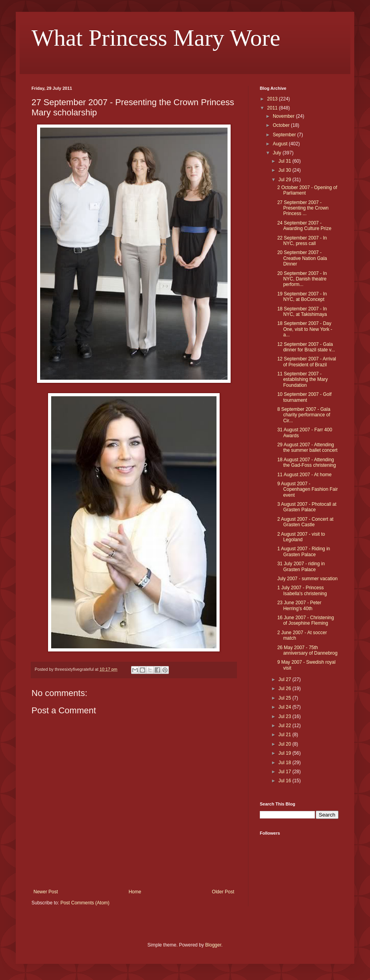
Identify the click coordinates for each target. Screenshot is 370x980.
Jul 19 (285, 753)
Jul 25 (285, 698)
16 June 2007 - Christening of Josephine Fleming (305, 620)
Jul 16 (285, 781)
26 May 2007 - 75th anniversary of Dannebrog (307, 650)
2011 (273, 108)
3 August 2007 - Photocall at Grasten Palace (307, 507)
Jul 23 (285, 716)
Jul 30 (285, 170)
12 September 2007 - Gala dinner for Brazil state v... (306, 347)
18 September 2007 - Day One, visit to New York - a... (305, 329)
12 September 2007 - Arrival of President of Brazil (306, 362)
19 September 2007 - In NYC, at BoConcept (302, 297)
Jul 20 (285, 744)
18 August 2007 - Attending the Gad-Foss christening (306, 462)
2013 (273, 99)
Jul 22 (285, 726)
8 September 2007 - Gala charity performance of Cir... (304, 415)
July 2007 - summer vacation (307, 579)
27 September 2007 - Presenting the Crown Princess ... (303, 208)
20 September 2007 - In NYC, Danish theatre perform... (302, 279)
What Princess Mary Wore (156, 38)
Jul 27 (285, 679)
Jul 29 (285, 180)
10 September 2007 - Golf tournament (304, 397)
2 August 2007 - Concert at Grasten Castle (305, 522)
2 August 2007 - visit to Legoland (301, 537)
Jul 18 (285, 763)
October (282, 125)
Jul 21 (285, 735)
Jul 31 (285, 161)
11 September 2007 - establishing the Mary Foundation (302, 380)
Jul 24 (285, 707)
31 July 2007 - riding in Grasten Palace (301, 566)
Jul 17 (285, 772)
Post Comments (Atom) (85, 903)
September (285, 135)
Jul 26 (285, 689)
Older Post (223, 892)
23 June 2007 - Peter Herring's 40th (299, 605)
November (284, 116)
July (278, 153)
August (281, 144)
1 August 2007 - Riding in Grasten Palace (303, 551)
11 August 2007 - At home (304, 475)
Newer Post (46, 892)
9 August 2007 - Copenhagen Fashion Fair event (307, 489)
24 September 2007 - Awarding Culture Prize (304, 226)
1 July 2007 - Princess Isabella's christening (302, 590)
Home (135, 892)
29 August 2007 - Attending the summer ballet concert (307, 447)
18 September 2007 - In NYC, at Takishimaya (302, 312)
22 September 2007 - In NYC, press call (302, 241)
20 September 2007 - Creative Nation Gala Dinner (302, 258)
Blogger (213, 945)
